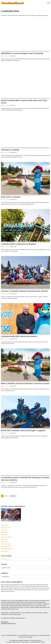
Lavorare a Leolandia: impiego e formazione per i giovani (24, 291)
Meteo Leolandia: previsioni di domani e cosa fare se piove (25, 384)
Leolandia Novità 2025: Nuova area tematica (19, 337)
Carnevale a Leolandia (10, 150)
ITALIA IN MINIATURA (6, 537)
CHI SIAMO (9, 643)
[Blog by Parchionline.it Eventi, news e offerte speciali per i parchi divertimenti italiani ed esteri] (13, 3)
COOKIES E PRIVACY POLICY (8, 624)
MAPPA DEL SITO (17, 643)
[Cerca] (24, 559)
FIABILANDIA (4, 535)
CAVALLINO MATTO (6, 528)
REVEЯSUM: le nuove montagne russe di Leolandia (22, 53)
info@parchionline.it (37, 641)
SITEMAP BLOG (5, 552)
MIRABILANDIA (5, 533)
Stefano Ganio (5, 56)
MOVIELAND (4, 540)
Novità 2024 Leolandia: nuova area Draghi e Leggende (23, 431)
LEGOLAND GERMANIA (7, 549)
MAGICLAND (4, 542)
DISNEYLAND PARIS (6, 547)
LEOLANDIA (4, 530)
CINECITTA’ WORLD (6, 544)
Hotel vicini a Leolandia (11, 197)
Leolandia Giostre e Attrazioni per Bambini (18, 244)
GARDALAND (4, 526)
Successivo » (13, 496)
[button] (48, 3)
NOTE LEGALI (4, 622)
